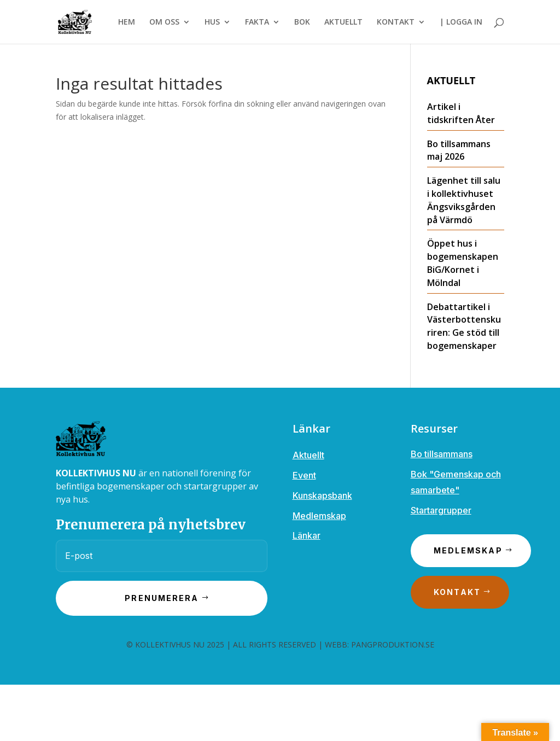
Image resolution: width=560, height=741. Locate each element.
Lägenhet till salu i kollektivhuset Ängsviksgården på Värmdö (464, 200)
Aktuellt (308, 455)
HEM (127, 22)
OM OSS (164, 22)
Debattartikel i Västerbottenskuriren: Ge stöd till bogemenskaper (464, 326)
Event (304, 475)
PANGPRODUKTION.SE (393, 644)
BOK (302, 22)
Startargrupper (441, 510)
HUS (212, 22)
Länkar (307, 535)
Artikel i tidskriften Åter (461, 113)
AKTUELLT (343, 22)
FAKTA (257, 22)
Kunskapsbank (322, 495)
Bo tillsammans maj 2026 (459, 150)
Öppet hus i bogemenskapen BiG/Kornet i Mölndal (463, 263)
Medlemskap (319, 516)
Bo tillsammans (442, 454)
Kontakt (457, 592)
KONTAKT (396, 22)
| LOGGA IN (461, 22)
